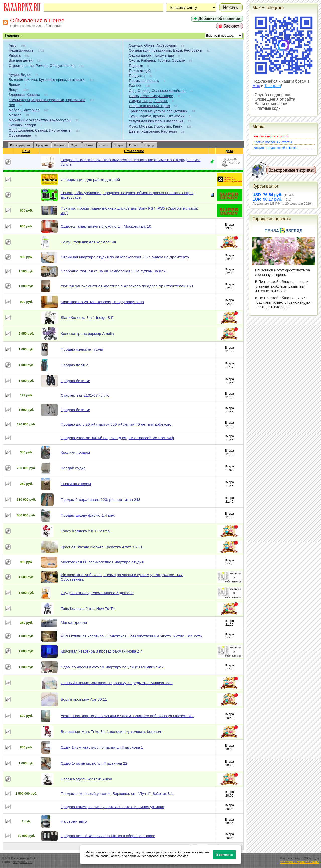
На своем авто (74, 821)
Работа (15, 55)
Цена (26, 151)
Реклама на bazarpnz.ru (271, 136)
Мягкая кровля (74, 623)
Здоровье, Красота (24, 95)
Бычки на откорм (76, 484)
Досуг (13, 90)
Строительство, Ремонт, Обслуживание (42, 66)
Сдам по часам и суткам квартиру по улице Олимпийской (112, 667)
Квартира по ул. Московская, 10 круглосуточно (102, 302)
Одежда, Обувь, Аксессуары (153, 45)
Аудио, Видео (20, 75)
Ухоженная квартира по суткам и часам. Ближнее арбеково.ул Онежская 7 (127, 716)
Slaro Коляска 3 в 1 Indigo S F (87, 318)
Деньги (14, 85)
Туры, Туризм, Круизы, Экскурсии (157, 116)
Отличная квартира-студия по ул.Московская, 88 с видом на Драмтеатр (125, 257)
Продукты (137, 76)
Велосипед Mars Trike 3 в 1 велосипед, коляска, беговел (111, 732)
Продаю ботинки (75, 381)
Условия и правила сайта (300, 862)
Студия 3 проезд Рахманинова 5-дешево (97, 593)
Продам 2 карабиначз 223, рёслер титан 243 (101, 500)
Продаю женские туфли (82, 349)
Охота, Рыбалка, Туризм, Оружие (157, 60)
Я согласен (224, 855)
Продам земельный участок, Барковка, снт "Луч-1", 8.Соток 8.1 (117, 793)
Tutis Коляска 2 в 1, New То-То (88, 609)
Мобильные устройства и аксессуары (40, 120)
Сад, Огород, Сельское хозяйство (157, 91)
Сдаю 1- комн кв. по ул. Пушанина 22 (94, 763)
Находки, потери (22, 125)
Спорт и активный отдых (149, 106)
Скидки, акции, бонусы (148, 101)
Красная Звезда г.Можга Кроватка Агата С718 (101, 547)
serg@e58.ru (23, 862)
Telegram (273, 86)
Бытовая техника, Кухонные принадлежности (47, 80)
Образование (20, 135)
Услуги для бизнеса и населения (156, 121)
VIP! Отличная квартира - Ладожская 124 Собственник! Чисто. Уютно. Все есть (131, 636)
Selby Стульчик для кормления (88, 242)
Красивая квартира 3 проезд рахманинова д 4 (102, 651)
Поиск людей (140, 71)
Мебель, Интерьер (24, 110)
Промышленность (144, 81)
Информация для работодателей (90, 180)
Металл (15, 115)
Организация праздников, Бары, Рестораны (166, 50)
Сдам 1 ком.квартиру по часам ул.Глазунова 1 (102, 747)
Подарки (136, 66)
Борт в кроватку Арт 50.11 (84, 699)
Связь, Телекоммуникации (151, 96)
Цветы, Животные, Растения (153, 131)
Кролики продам (75, 452)
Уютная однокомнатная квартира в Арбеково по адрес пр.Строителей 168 (127, 286)
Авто (12, 45)
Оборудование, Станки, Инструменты (40, 130)
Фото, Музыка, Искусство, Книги (156, 126)
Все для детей (21, 60)
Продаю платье (74, 365)
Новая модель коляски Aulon (86, 779)
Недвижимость (21, 50)
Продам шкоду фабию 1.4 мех (88, 515)
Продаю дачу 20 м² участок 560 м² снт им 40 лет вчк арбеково (116, 424)
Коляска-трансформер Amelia (87, 333)
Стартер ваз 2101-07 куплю (85, 395)
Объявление (134, 151)
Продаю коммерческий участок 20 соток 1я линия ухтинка (112, 807)
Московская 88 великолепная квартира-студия (102, 562)
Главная (12, 35)
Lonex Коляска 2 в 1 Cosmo (85, 531)
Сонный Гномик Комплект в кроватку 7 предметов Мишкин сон (116, 683)
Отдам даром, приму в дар (151, 55)
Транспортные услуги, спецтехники (158, 111)
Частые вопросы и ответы (273, 142)
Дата (230, 151)
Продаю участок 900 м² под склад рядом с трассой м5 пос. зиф (117, 438)
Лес (12, 105)
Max (256, 86)
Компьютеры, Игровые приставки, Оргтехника (47, 100)
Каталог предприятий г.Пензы (275, 148)
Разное (135, 86)
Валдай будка (73, 468)
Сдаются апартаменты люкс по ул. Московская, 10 (106, 226)
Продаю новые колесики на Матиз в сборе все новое (108, 836)
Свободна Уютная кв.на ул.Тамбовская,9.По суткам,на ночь (114, 271)
